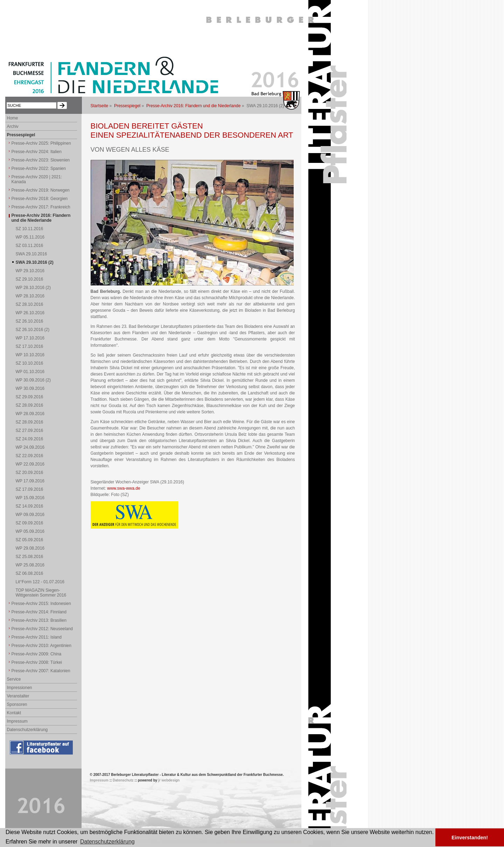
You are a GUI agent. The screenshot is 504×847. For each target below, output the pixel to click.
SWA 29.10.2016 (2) (35, 262)
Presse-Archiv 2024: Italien (37, 152)
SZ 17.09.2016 (30, 489)
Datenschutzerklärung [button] (107, 842)
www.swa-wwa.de (124, 488)
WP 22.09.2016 (30, 464)
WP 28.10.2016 (30, 296)
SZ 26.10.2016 (30, 321)
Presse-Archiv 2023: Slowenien (41, 160)
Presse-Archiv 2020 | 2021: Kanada (37, 179)
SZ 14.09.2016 (30, 506)
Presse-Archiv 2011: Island (37, 637)
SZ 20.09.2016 (30, 473)
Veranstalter (18, 696)
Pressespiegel (127, 106)
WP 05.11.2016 (30, 237)
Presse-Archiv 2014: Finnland (39, 612)
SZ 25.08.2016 (30, 557)
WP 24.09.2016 (30, 447)
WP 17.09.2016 (30, 481)
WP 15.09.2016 (30, 498)
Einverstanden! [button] (470, 838)
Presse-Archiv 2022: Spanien (39, 168)
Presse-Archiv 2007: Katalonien (41, 671)
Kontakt (14, 713)
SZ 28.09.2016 (30, 405)
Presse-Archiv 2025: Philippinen (41, 143)
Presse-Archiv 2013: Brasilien (39, 620)
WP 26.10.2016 (30, 313)
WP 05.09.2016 (30, 531)
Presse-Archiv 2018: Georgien (40, 199)
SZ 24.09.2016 (30, 439)
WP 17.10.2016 (30, 338)
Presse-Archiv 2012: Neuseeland (42, 629)
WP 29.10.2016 (30, 271)
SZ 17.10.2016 (30, 346)
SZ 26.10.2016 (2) (33, 330)
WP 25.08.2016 (30, 565)
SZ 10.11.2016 (30, 229)
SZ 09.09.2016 (30, 523)
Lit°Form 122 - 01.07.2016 (40, 582)
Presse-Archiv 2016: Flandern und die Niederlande (194, 106)
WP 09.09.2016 (30, 515)
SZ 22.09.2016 (30, 456)
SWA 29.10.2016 (31, 254)
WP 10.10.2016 (30, 355)
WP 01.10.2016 (30, 372)
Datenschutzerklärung (27, 730)
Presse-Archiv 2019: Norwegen (41, 190)
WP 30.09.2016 (30, 388)
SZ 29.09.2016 (30, 397)
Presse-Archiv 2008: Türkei (37, 662)
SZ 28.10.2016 (30, 304)
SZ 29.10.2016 (30, 279)
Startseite (100, 106)
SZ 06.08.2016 (30, 573)
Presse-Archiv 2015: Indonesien (41, 604)
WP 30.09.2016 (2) (33, 380)
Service (14, 679)
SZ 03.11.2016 (30, 246)
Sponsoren (17, 704)
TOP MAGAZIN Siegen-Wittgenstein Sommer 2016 (41, 593)
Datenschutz (123, 780)
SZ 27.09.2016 (30, 431)
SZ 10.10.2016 (30, 363)
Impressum (17, 721)
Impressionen (20, 688)
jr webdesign (169, 780)
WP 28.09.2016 (30, 414)
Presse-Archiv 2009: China (37, 654)
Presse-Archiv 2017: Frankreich (41, 207)
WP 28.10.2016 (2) (33, 288)
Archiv (13, 126)
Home (13, 118)
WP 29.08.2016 (30, 548)
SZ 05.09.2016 (30, 540)
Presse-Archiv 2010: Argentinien (41, 646)
